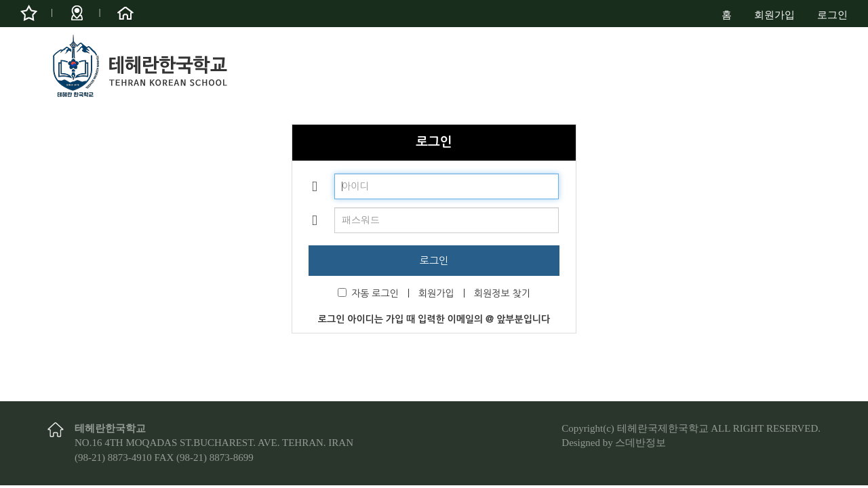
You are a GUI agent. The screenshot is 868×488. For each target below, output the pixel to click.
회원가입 (774, 15)
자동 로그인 (368, 293)
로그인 (832, 15)
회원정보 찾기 (502, 293)
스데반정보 (640, 443)
